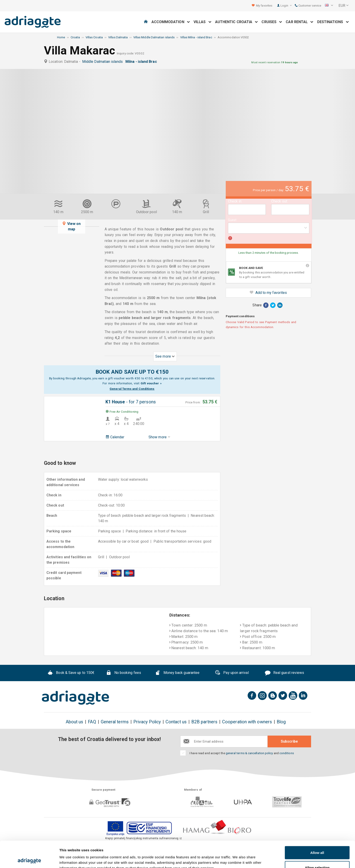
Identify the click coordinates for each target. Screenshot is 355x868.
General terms (115, 722)
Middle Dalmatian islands (103, 62)
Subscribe (289, 741)
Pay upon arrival (232, 673)
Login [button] (286, 6)
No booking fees (124, 673)
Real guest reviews (284, 673)
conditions (287, 753)
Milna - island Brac (142, 62)
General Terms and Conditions (132, 389)
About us (74, 722)
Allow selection (317, 841)
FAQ (92, 722)
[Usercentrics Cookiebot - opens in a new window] (29, 859)
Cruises (272, 22)
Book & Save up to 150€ (71, 673)
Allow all (317, 826)
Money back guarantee (177, 673)
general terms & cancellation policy (249, 753)
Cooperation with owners (247, 722)
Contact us (176, 722)
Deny (317, 856)
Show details (238, 856)
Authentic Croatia (237, 22)
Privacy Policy (147, 722)
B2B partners (204, 722)
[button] (329, 6)
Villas (203, 22)
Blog (281, 722)
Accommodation (171, 22)
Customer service (308, 6)
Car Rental (300, 22)
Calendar (115, 437)
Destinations (333, 22)
